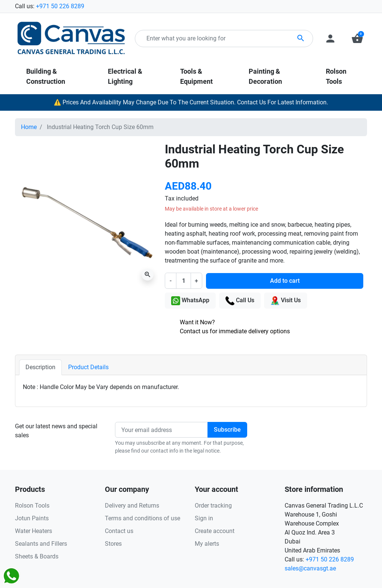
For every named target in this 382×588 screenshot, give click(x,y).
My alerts (207, 544)
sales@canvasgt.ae (310, 568)
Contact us (119, 531)
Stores (113, 544)
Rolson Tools (32, 506)
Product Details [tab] (88, 367)
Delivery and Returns (132, 506)
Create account (215, 531)
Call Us (240, 301)
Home (29, 127)
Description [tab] (40, 367)
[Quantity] (184, 281)
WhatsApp (190, 301)
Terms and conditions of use (143, 518)
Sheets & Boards (37, 556)
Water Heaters (34, 531)
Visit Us (286, 301)
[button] (357, 39)
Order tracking (213, 506)
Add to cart (285, 281)
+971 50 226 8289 (60, 6)
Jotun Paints (32, 518)
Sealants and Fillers (41, 544)
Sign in (204, 518)
